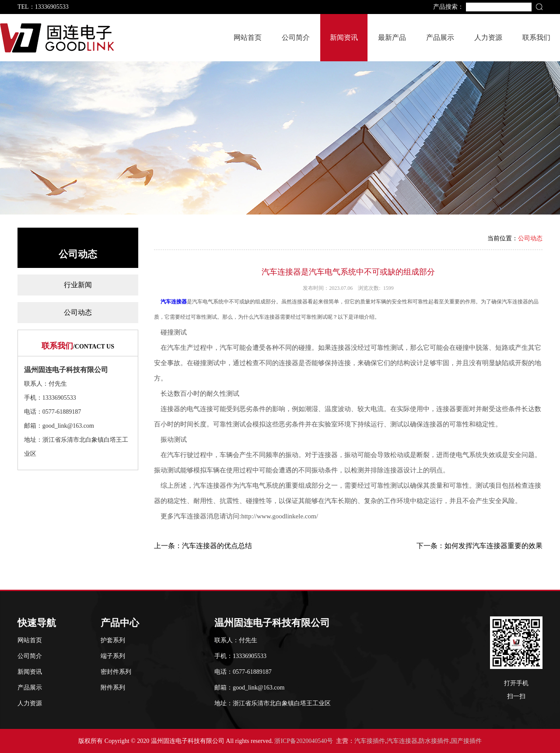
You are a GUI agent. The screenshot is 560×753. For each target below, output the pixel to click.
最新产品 (392, 37)
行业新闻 (78, 285)
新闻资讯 (344, 37)
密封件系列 (116, 672)
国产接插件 (466, 741)
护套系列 (113, 640)
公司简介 (296, 37)
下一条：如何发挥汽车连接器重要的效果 (479, 546)
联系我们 (536, 37)
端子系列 (113, 656)
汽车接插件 (370, 741)
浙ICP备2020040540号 (304, 741)
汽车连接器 (174, 302)
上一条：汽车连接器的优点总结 (203, 546)
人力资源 (488, 37)
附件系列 (113, 688)
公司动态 (78, 312)
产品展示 (440, 37)
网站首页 (248, 37)
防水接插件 (434, 741)
